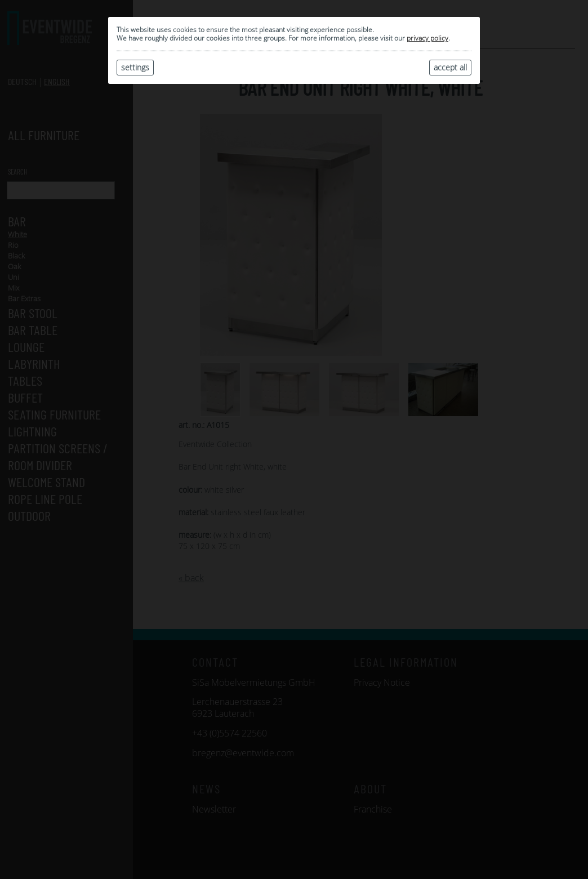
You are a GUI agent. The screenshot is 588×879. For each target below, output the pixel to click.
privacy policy (427, 38)
